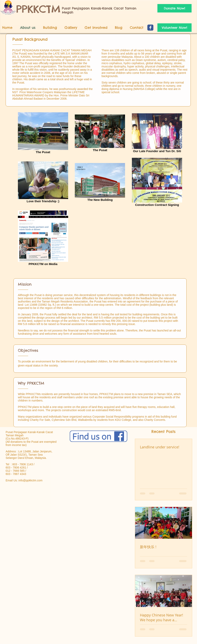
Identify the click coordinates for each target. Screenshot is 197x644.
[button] (98, 28)
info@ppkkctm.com (30, 480)
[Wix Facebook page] (150, 28)
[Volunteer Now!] (174, 28)
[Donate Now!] (174, 8)
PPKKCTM (38, 9)
